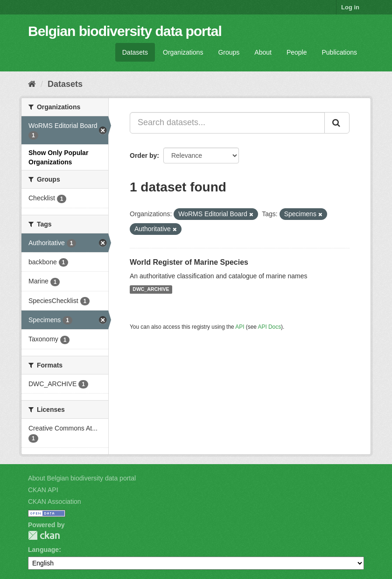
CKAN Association (55, 501)
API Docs (270, 327)
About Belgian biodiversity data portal (82, 478)
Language (43, 550)
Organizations (183, 52)
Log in (350, 7)
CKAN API (43, 490)
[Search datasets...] (227, 123)
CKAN (44, 535)
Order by (143, 155)
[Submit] (337, 123)
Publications (340, 52)
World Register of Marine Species (189, 262)
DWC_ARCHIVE (151, 289)
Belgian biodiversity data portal (125, 31)
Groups (229, 52)
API (240, 327)
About (263, 52)
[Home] (32, 84)
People (297, 52)
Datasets (135, 52)
